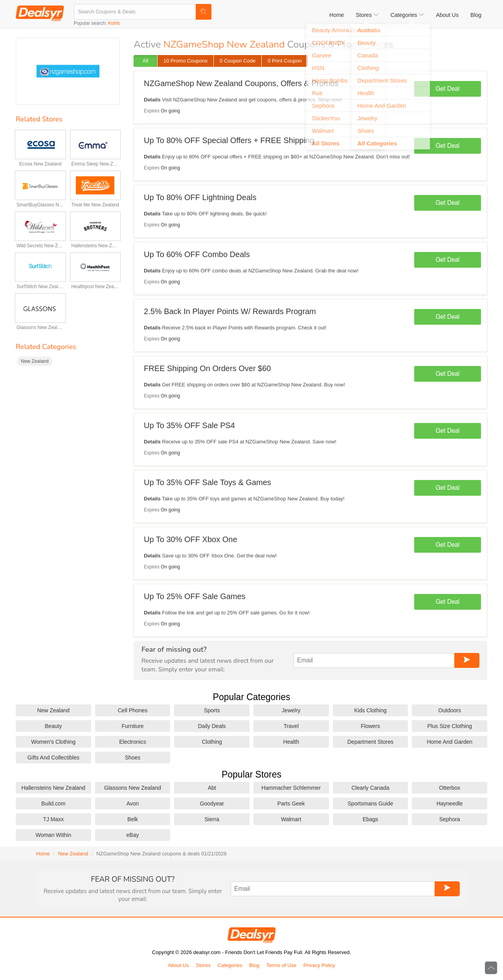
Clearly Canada (370, 788)
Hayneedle (450, 803)
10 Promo (185, 61)
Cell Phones (133, 710)
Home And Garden (450, 742)
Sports (212, 710)
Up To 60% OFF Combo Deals (197, 254)
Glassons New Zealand (40, 327)
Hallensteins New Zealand (95, 246)
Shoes (133, 758)
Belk (133, 819)
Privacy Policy (319, 965)
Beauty (53, 726)
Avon (133, 803)
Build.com (53, 803)
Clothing (212, 742)
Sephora (450, 819)
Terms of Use (282, 965)
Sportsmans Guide (371, 803)
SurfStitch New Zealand (40, 287)
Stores (203, 965)
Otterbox (450, 788)
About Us (447, 15)
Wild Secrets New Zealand (40, 246)
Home (337, 15)
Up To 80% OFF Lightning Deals (200, 197)
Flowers (370, 726)
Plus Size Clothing (450, 726)
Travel (291, 726)
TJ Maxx (53, 819)
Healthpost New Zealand (95, 287)
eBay (133, 835)
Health (291, 742)
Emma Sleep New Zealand (95, 164)
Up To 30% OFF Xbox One (191, 539)
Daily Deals (212, 726)
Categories (230, 965)
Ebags (371, 819)
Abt (212, 788)
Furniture (132, 726)
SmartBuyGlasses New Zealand (40, 205)
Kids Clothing (370, 710)
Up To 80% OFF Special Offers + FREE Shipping (229, 140)
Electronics (132, 742)
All (145, 61)
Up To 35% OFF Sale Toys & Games (207, 482)
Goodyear (212, 803)
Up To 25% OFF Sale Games (195, 596)
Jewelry (291, 710)
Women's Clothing (53, 742)
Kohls (114, 23)
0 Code (238, 61)
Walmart (291, 819)
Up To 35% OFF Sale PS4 (189, 425)
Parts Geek (291, 803)
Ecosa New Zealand (40, 164)
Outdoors (450, 710)
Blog (476, 15)
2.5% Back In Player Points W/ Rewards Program (230, 311)
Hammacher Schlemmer (291, 788)
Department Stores (371, 742)
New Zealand (35, 361)
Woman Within (53, 835)
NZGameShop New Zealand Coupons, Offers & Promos (241, 83)
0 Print (285, 61)
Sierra (212, 819)
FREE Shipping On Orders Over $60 (207, 368)
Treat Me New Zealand (95, 205)
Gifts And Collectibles (53, 758)
